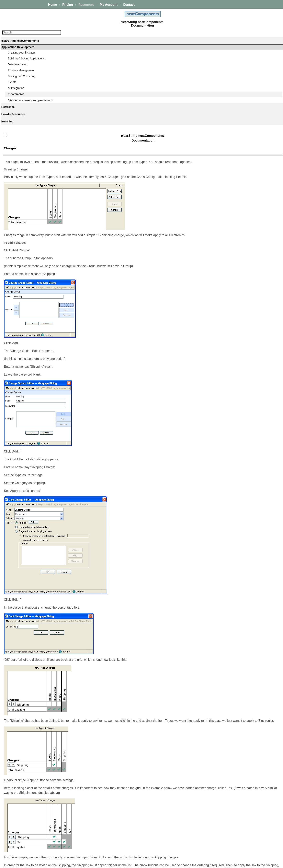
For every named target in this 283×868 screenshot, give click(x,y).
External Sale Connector (26, 396)
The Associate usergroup (27, 308)
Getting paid (19, 163)
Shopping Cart (20, 228)
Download (14, 484)
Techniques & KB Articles (24, 451)
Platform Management (22, 55)
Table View (18, 202)
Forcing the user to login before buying (35, 147)
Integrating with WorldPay (27, 379)
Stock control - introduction (28, 279)
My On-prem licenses (21, 478)
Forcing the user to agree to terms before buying (32, 155)
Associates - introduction (26, 303)
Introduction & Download (26, 186)
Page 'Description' (22, 223)
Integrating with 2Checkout (28, 384)
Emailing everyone (23, 174)
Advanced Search (19, 462)
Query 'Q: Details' (22, 207)
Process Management (22, 82)
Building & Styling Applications (27, 72)
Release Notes (17, 489)
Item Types (18, 257)
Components (16, 424)
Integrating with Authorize (27, 352)
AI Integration (16, 98)
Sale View (17, 212)
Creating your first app (22, 66)
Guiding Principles (19, 457)
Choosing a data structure (27, 131)
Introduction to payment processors (33, 347)
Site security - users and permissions (31, 413)
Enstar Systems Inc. (140, 863)
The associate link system (27, 319)
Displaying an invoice (24, 168)
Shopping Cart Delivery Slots (29, 268)
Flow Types (18, 240)
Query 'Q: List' (20, 196)
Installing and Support (22, 473)
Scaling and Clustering (22, 88)
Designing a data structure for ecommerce (29, 332)
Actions (13, 429)
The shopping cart (22, 142)
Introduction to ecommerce (28, 109)
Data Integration (18, 77)
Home (52, 5)
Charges (17, 262)
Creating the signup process (28, 314)
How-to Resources (20, 446)
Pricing (68, 5)
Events (12, 93)
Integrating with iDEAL (25, 357)
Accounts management (25, 324)
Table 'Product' (20, 191)
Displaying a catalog (24, 126)
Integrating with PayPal (25, 363)
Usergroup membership (26, 291)
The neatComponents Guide (26, 50)
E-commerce (16, 104)
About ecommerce (23, 121)
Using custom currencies (26, 408)
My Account (109, 5)
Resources (86, 5)
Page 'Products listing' (25, 217)
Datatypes (14, 435)
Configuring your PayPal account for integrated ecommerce (33, 371)
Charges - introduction (25, 252)
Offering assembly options (27, 137)
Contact (129, 5)
